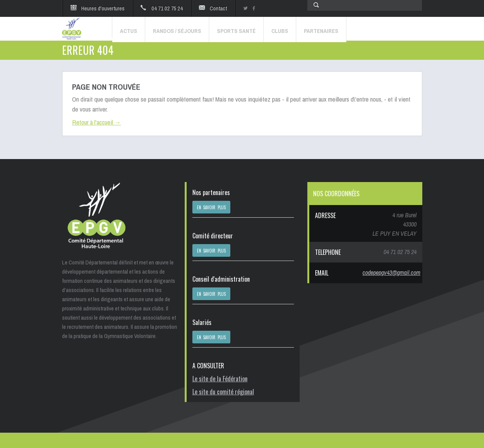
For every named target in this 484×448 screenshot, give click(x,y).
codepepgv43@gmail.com (391, 272)
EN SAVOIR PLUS (212, 207)
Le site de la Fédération (220, 379)
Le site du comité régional (223, 392)
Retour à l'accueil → (97, 122)
